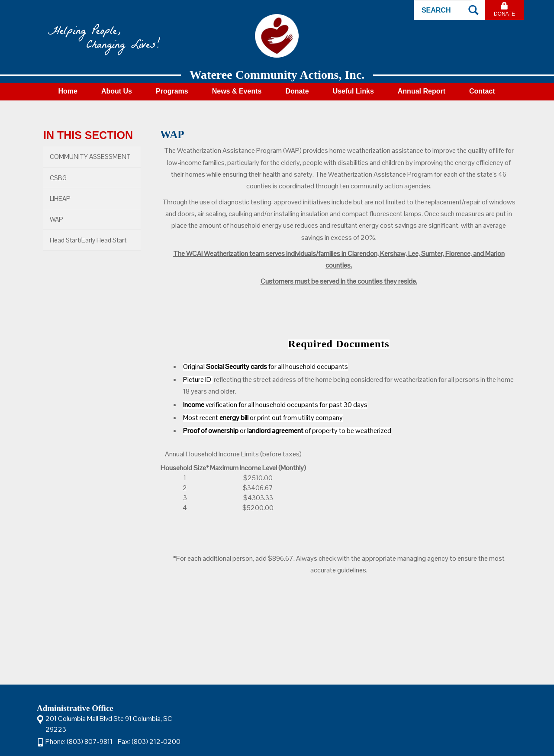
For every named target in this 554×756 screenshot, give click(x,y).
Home (68, 91)
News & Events (237, 91)
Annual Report (422, 91)
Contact (482, 91)
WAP (56, 219)
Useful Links (353, 91)
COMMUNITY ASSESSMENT (90, 157)
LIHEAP (60, 199)
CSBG (58, 178)
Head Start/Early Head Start (88, 240)
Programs (172, 91)
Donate (504, 14)
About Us (117, 91)
